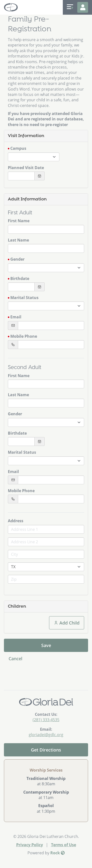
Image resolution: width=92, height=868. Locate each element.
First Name (19, 221)
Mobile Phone (24, 336)
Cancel (15, 659)
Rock (58, 853)
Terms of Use (64, 845)
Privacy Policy (30, 845)
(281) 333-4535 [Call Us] (46, 720)
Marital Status (24, 298)
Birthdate (20, 278)
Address (16, 521)
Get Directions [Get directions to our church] (46, 750)
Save (46, 645)
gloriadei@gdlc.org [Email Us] (46, 735)
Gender (17, 259)
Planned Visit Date (26, 168)
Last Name (18, 240)
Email (16, 317)
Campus (18, 148)
